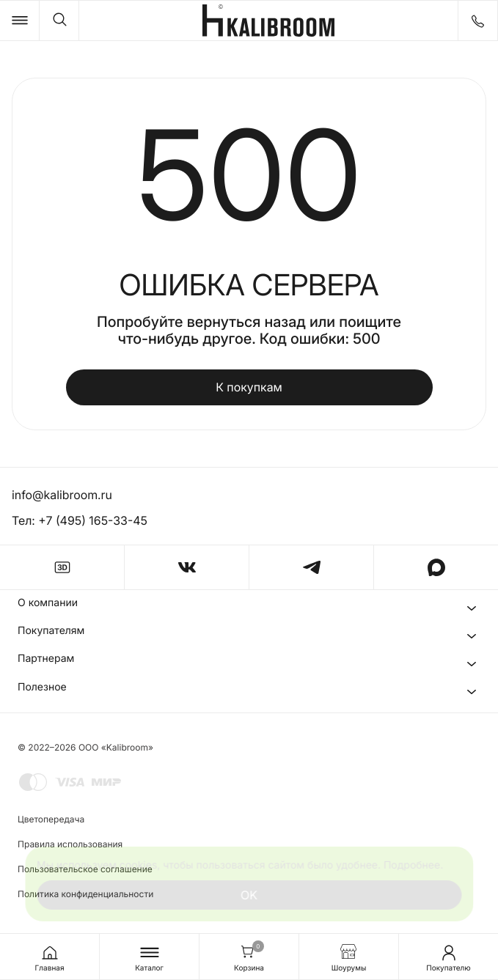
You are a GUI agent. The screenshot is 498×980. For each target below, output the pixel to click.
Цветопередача (51, 819)
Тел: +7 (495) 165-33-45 (80, 520)
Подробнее (412, 865)
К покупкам (249, 387)
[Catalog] (20, 21)
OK (249, 895)
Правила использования (70, 844)
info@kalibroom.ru (62, 495)
